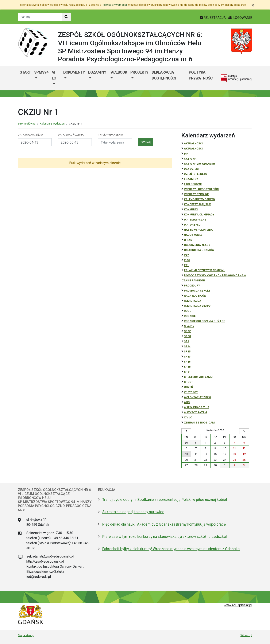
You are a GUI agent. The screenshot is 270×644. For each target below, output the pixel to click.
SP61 (187, 372)
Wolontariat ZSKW (197, 397)
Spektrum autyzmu (198, 377)
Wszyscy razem (195, 412)
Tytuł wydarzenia (111, 135)
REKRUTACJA (193, 301)
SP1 (186, 341)
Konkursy (191, 209)
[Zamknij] (253, 5)
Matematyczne (195, 220)
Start (25, 72)
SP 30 (188, 331)
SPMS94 (41, 72)
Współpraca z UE (196, 407)
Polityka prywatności (201, 75)
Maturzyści (193, 225)
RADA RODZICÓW (195, 296)
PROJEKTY (139, 72)
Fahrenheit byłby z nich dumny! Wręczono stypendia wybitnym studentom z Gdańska (171, 549)
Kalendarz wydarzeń (52, 124)
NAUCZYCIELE (193, 235)
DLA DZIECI (191, 169)
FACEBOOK (118, 72)
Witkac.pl (246, 635)
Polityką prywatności (114, 5)
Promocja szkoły (197, 291)
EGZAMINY (97, 72)
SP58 (187, 367)
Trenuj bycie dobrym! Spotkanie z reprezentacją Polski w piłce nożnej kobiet (165, 500)
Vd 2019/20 (191, 392)
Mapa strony (26, 635)
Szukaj (146, 142)
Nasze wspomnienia (198, 230)
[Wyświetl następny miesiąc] (244, 431)
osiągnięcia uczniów (199, 250)
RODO (188, 311)
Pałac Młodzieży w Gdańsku (205, 270)
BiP (186, 154)
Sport (188, 382)
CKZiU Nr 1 (191, 159)
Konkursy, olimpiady (199, 214)
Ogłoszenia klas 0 (197, 245)
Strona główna (27, 124)
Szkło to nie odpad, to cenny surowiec (133, 512)
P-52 (187, 260)
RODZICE (190, 316)
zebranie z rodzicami (200, 423)
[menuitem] (41, 78)
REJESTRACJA (213, 18)
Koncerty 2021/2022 (198, 204)
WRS (187, 402)
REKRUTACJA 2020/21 (198, 306)
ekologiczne (193, 184)
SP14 (187, 346)
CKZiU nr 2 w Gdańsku (199, 164)
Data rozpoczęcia (30, 135)
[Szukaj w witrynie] (66, 17)
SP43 (187, 357)
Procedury (192, 286)
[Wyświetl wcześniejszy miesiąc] (186, 431)
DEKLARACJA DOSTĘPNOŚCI (164, 75)
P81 (186, 265)
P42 (186, 255)
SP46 (187, 362)
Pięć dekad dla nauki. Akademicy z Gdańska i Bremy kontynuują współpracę (164, 524)
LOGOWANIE (240, 18)
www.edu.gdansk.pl (238, 605)
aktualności (193, 149)
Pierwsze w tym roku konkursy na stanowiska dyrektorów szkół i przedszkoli (165, 537)
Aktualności (193, 143)
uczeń (188, 387)
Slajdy (189, 326)
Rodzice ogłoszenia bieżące (204, 321)
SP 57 (188, 336)
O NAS (188, 240)
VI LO (54, 75)
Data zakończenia (71, 135)
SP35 (187, 351)
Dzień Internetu (196, 174)
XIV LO (188, 417)
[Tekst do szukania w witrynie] (40, 17)
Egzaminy (191, 179)
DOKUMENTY (74, 72)
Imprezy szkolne (196, 194)
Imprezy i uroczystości (201, 189)
